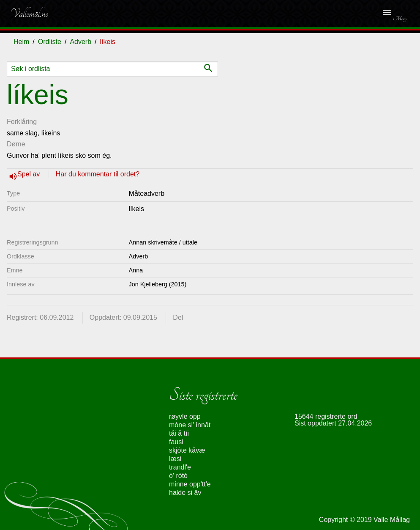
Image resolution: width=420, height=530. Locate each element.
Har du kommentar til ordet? (98, 174)
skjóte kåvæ (187, 450)
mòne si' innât (190, 425)
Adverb (80, 42)
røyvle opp (185, 416)
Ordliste (50, 42)
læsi (175, 459)
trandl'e (180, 467)
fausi (176, 442)
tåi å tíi (179, 433)
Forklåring (22, 122)
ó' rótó (178, 476)
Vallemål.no (29, 14)
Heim (21, 42)
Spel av (30, 174)
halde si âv (185, 493)
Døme (16, 144)
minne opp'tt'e (190, 484)
